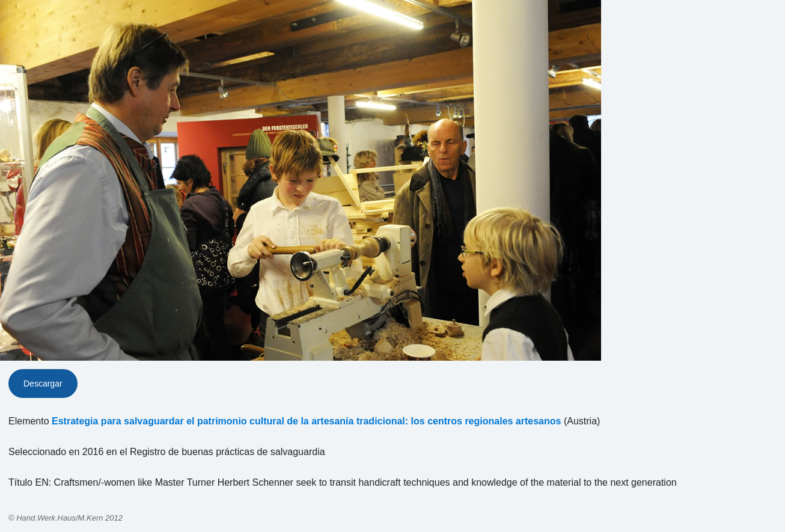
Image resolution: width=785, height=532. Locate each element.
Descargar (43, 384)
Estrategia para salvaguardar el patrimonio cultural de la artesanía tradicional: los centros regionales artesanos (306, 421)
